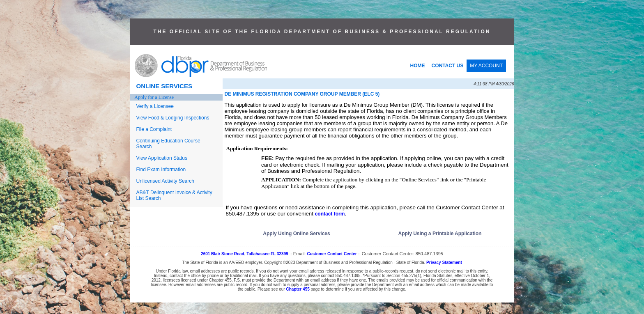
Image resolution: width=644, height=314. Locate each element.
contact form (330, 214)
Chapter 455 (298, 289)
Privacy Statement (444, 262)
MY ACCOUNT (486, 66)
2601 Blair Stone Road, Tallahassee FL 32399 (245, 254)
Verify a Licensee (155, 106)
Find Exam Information (161, 170)
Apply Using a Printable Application (440, 234)
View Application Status (162, 158)
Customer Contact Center (332, 254)
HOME (418, 66)
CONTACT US (448, 66)
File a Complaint (154, 129)
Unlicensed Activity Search (165, 181)
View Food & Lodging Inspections (173, 118)
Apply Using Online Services (296, 234)
